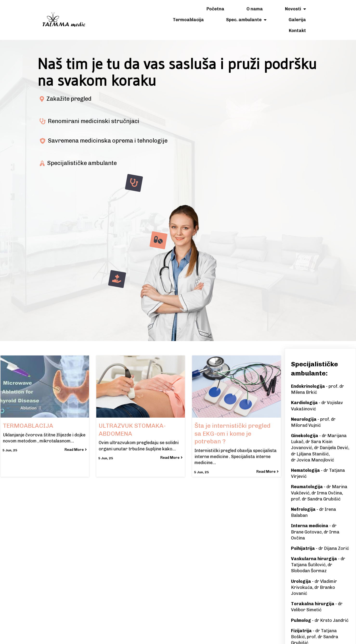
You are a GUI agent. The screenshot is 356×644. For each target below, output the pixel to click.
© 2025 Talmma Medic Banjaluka (178, 636)
